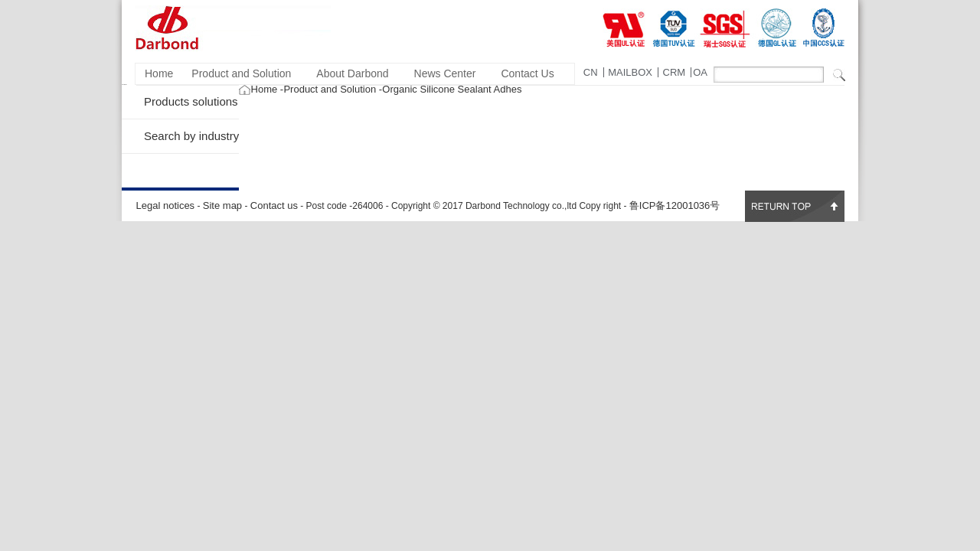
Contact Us (527, 73)
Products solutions (191, 101)
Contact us (274, 205)
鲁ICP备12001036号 (675, 205)
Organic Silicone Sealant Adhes (452, 89)
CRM (675, 72)
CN (591, 72)
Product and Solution (241, 73)
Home (159, 73)
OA (700, 72)
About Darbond (352, 73)
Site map (222, 205)
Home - (268, 89)
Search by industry (191, 136)
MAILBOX (630, 72)
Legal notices (166, 205)
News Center (445, 73)
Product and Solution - (333, 89)
